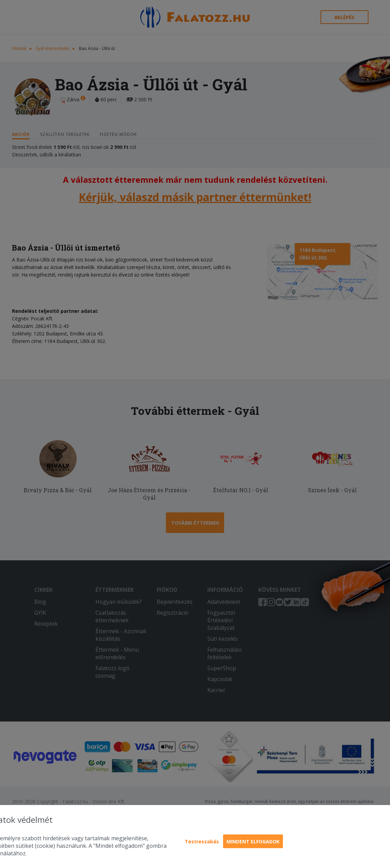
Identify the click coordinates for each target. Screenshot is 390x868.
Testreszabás (202, 841)
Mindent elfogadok (253, 841)
